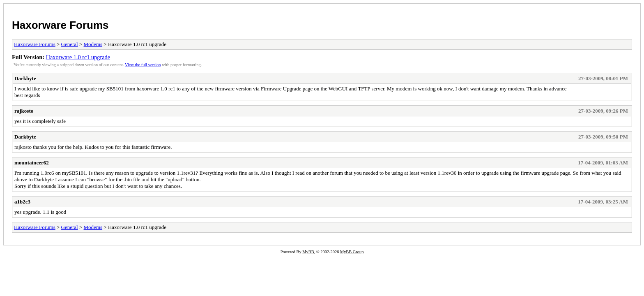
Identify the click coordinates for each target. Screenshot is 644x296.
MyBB (308, 252)
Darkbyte (25, 78)
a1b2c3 (22, 202)
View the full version (143, 65)
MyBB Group (352, 252)
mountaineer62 (32, 163)
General (70, 44)
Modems (93, 44)
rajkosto (24, 111)
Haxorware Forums (60, 25)
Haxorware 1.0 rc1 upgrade (78, 57)
